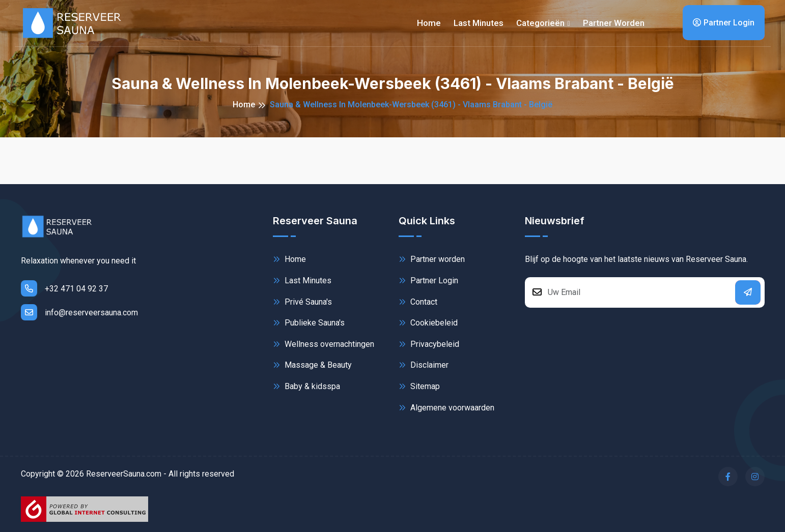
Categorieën (540, 23)
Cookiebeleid (428, 323)
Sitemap (419, 386)
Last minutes (479, 23)
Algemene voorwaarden (446, 408)
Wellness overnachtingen (324, 344)
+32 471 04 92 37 (64, 288)
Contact (418, 302)
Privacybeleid (429, 344)
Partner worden (614, 23)
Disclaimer (424, 365)
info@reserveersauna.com (79, 312)
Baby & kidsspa (306, 386)
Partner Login (724, 23)
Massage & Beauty (312, 365)
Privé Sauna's (302, 302)
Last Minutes (302, 280)
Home (429, 23)
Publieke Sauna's (309, 323)
